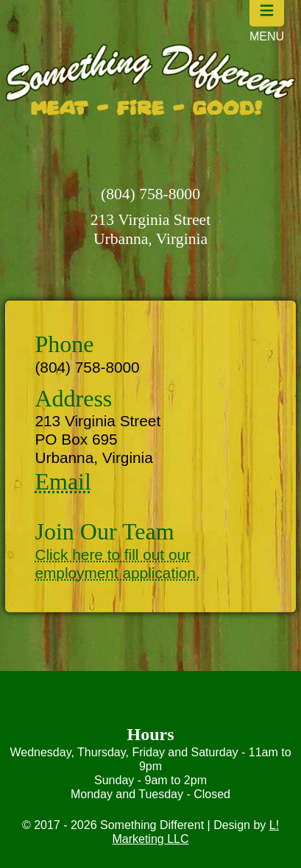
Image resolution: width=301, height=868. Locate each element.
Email (63, 481)
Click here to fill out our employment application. (117, 564)
